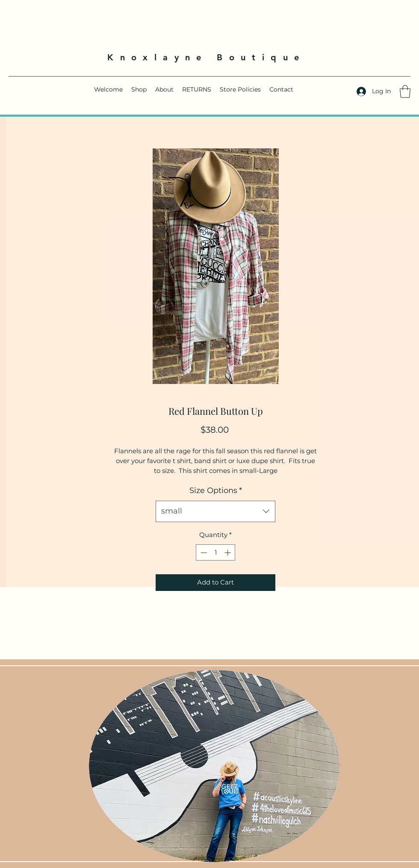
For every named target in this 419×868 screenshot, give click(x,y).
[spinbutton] (216, 553)
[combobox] (215, 511)
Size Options (216, 490)
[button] (405, 92)
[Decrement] (203, 553)
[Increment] (229, 553)
